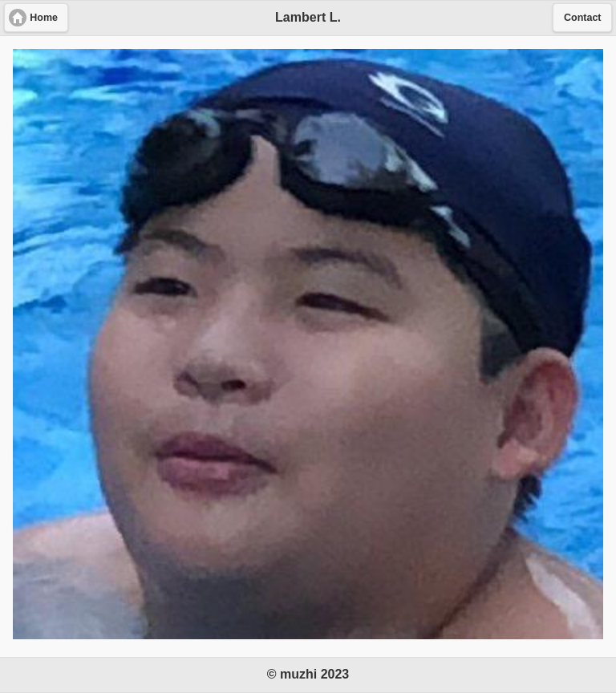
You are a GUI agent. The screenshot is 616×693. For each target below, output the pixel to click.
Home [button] (44, 18)
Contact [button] (583, 18)
